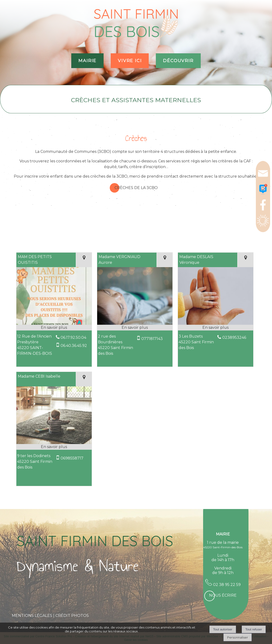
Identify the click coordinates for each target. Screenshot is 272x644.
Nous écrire (223, 595)
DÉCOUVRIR (178, 61)
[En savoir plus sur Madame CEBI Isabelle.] (54, 447)
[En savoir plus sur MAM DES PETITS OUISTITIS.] (54, 328)
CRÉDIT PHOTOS (72, 616)
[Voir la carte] (84, 260)
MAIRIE (87, 61)
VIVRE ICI (130, 61)
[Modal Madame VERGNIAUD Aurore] (135, 324)
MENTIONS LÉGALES (32, 616)
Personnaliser (238, 637)
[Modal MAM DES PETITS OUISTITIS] (54, 324)
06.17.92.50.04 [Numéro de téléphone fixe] (73, 337)
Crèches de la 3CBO (136, 188)
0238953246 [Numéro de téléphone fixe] (234, 337)
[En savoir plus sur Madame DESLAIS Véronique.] (216, 328)
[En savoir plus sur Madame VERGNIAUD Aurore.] (135, 328)
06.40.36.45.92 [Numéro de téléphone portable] (74, 346)
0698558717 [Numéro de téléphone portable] (72, 458)
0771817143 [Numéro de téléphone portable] (152, 339)
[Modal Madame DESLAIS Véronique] (216, 324)
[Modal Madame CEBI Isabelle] (54, 443)
